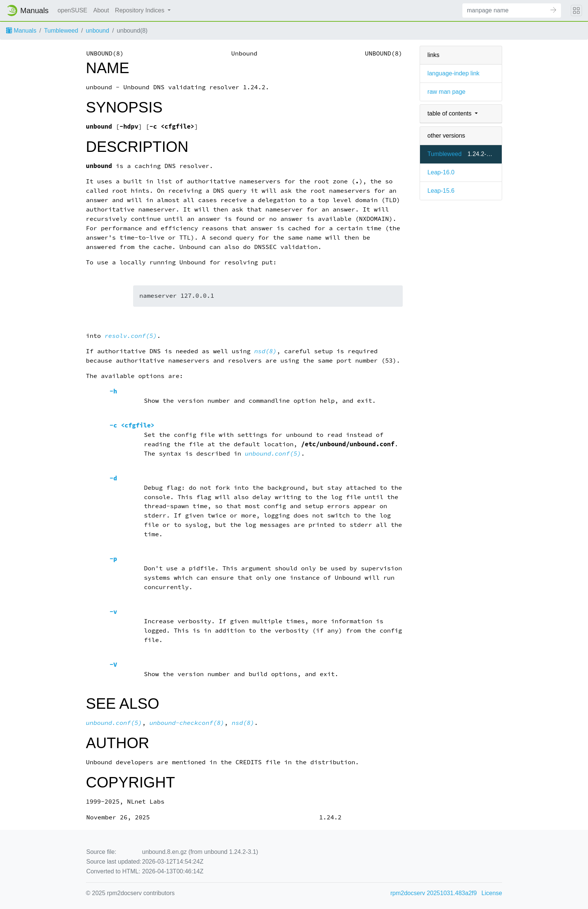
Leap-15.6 (441, 191)
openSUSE (73, 10)
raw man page (446, 92)
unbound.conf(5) (273, 454)
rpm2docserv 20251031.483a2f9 (433, 893)
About (101, 10)
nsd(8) (265, 351)
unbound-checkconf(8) (187, 723)
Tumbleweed (61, 31)
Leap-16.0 (441, 172)
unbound (97, 31)
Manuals (21, 31)
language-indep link (454, 73)
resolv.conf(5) (131, 336)
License (492, 893)
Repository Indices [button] (141, 10)
